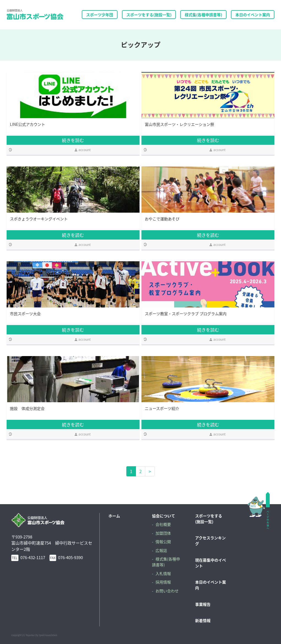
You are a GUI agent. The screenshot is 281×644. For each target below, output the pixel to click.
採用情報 (163, 582)
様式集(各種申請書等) (203, 15)
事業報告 (203, 604)
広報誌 (161, 550)
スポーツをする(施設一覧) (209, 519)
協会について (163, 516)
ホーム (114, 516)
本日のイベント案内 (253, 15)
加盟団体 (163, 533)
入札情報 (163, 573)
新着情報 (203, 620)
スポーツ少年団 (100, 15)
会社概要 (163, 524)
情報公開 (163, 542)
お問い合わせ (167, 591)
